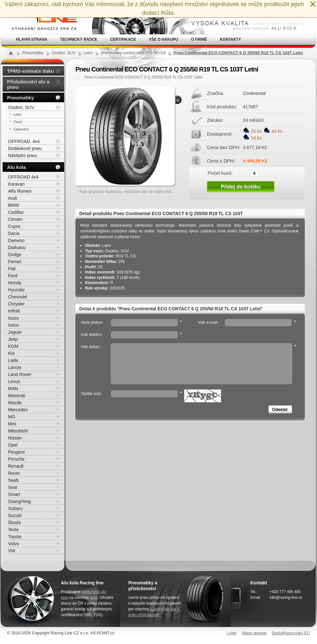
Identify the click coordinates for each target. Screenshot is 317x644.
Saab (13, 480)
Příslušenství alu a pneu (28, 84)
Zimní (18, 122)
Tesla (13, 530)
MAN (13, 389)
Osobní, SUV (21, 107)
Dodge (15, 255)
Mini (12, 424)
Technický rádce (79, 39)
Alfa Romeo (20, 191)
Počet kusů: (220, 173)
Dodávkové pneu (25, 148)
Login (232, 633)
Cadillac (16, 212)
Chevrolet (18, 297)
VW (12, 551)
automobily (159, 609)
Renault (16, 466)
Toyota (15, 537)
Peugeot (16, 452)
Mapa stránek (254, 633)
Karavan (16, 184)
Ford (13, 276)
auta (94, 598)
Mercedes (18, 410)
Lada (13, 360)
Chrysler (16, 304)
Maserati (17, 396)
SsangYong (19, 501)
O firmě (199, 39)
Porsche (16, 459)
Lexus (14, 381)
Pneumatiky (21, 98)
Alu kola (16, 167)
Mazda (15, 403)
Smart (14, 494)
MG (12, 417)
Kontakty (230, 39)
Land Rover (20, 374)
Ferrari (15, 262)
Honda (15, 283)
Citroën (15, 219)
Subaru (15, 508)
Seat (13, 487)
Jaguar (15, 332)
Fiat (12, 269)
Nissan (15, 438)
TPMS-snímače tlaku (30, 71)
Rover (14, 473)
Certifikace (123, 39)
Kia (11, 353)
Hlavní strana (32, 39)
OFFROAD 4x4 (23, 177)
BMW (13, 205)
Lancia (15, 367)
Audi (13, 198)
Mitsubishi (18, 431)
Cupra (14, 226)
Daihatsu (17, 247)
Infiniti (14, 311)
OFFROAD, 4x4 (24, 141)
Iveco (13, 325)
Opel (13, 445)
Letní (17, 114)
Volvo (13, 544)
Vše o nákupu (163, 39)
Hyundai (16, 290)
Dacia (14, 233)
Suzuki (15, 515)
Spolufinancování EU (291, 633)
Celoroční (21, 129)
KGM (13, 346)
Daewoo (16, 240)
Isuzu (13, 318)
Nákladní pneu (22, 155)
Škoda (14, 523)
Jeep (13, 339)
